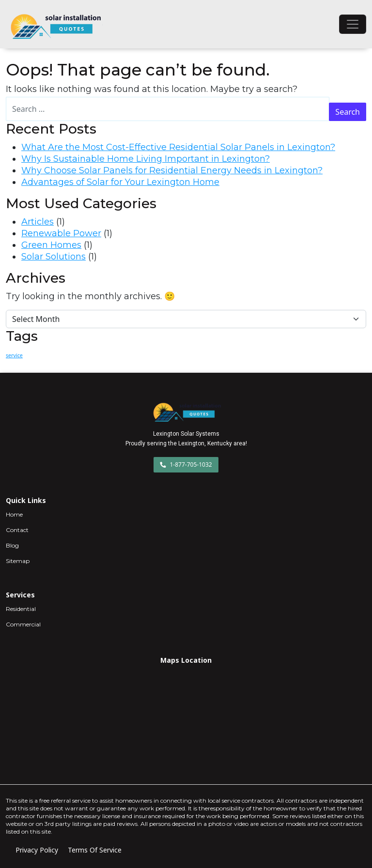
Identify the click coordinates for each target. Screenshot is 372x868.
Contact (17, 530)
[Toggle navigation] (353, 24)
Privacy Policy (37, 850)
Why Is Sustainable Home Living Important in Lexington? (146, 159)
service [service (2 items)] (14, 355)
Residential (21, 609)
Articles (38, 222)
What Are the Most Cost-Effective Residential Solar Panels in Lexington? (178, 147)
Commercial (23, 624)
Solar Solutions (54, 257)
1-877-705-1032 (186, 464)
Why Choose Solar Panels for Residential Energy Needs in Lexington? (172, 170)
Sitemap (18, 561)
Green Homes (51, 245)
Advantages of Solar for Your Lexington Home (120, 182)
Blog (12, 545)
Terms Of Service (95, 850)
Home (14, 514)
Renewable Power (61, 233)
